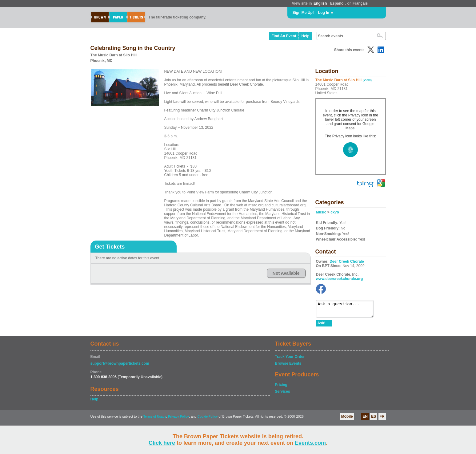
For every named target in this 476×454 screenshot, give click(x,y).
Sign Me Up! (303, 13)
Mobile (347, 419)
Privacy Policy (178, 419)
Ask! (322, 326)
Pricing (281, 387)
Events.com (310, 443)
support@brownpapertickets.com (120, 366)
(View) (367, 80)
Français (360, 3)
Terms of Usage (155, 419)
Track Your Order (290, 359)
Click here (162, 443)
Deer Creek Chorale (347, 261)
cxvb (335, 212)
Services (282, 394)
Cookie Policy (208, 419)
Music (321, 212)
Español (337, 3)
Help (305, 36)
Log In (324, 13)
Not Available (286, 273)
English (320, 3)
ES (374, 419)
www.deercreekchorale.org (340, 279)
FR (382, 419)
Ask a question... (348, 310)
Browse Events (288, 366)
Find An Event (284, 36)
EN (365, 419)
